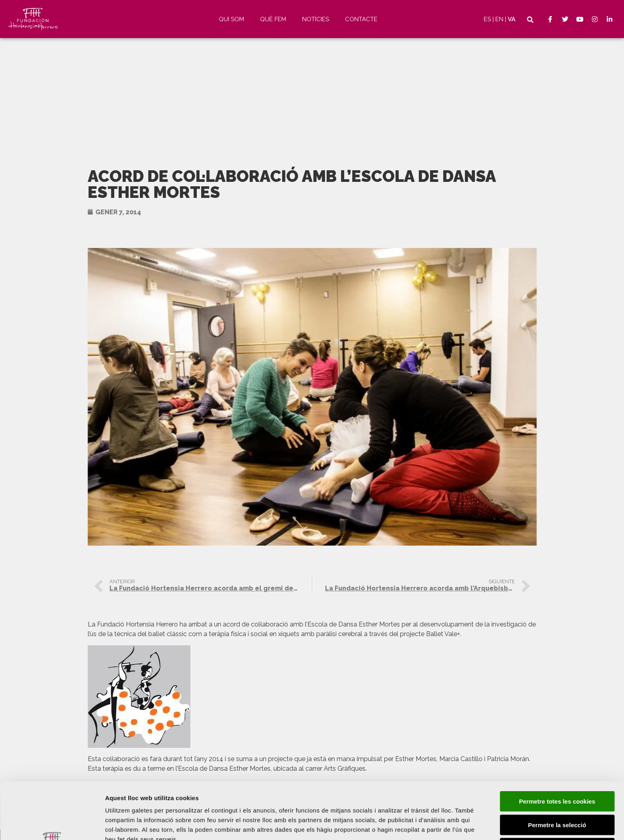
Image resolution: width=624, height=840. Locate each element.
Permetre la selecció (557, 772)
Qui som (231, 19)
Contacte (361, 19)
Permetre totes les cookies (557, 748)
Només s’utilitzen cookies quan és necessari (557, 798)
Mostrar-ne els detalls (136, 824)
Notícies (316, 19)
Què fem (273, 19)
